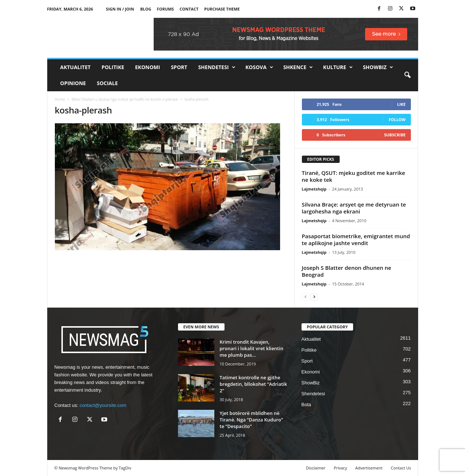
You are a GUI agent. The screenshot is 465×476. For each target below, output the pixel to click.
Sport (179, 67)
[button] (407, 75)
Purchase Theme (222, 9)
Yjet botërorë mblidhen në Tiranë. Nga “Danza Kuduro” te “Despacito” (251, 420)
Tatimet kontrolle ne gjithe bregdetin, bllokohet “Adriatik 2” (254, 384)
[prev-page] (306, 297)
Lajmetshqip (314, 189)
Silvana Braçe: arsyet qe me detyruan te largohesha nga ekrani (354, 208)
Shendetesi (217, 67)
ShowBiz (378, 67)
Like (401, 104)
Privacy (340, 468)
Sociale (107, 83)
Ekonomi (148, 67)
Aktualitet (76, 67)
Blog (146, 9)
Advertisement (369, 468)
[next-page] (314, 297)
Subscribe (395, 135)
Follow (397, 119)
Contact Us (401, 468)
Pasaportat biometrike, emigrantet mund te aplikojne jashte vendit (356, 239)
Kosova (259, 67)
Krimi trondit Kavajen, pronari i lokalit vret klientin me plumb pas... (252, 348)
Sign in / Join (120, 9)
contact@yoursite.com (103, 405)
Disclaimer (316, 468)
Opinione (73, 83)
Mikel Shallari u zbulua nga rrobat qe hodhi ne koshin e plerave (125, 99)
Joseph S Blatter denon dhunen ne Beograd (347, 271)
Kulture (338, 67)
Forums (165, 9)
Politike (113, 67)
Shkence (298, 67)
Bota (306, 405)
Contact (189, 9)
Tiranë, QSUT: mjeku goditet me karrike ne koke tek (354, 176)
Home (60, 99)
